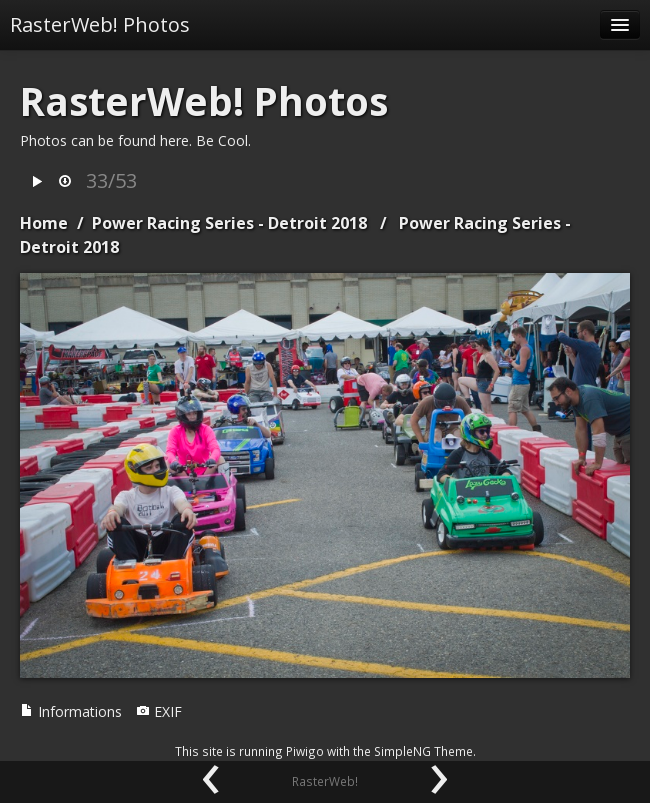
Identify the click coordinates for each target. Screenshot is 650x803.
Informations (71, 711)
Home (44, 223)
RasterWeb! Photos (100, 24)
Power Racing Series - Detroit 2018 (229, 223)
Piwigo (305, 751)
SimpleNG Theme (423, 751)
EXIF (159, 711)
